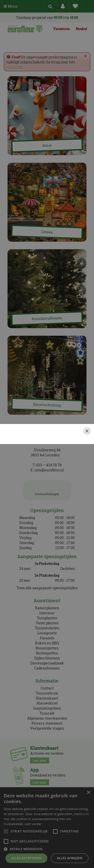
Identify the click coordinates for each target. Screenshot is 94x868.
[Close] (87, 431)
